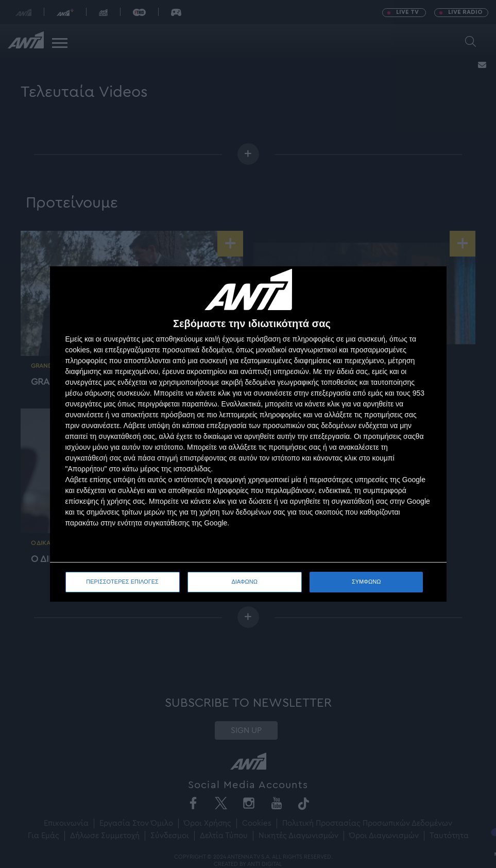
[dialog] (248, 434)
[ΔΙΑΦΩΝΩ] (428, 285)
